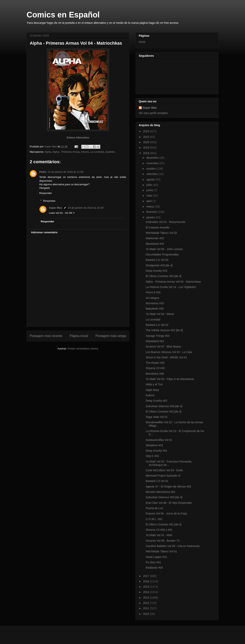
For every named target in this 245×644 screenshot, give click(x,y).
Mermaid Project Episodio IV (163, 476)
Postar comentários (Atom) (83, 349)
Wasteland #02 (155, 244)
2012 (147, 603)
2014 (147, 592)
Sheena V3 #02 (155, 368)
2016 (147, 581)
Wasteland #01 (155, 341)
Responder (46, 193)
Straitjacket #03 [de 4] (159, 265)
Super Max (56, 208)
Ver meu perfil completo (153, 113)
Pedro (43, 172)
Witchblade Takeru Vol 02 (161, 233)
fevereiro (152, 212)
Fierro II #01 (153, 292)
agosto (151, 179)
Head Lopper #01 (156, 557)
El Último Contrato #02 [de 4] (164, 412)
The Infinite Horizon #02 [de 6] (164, 330)
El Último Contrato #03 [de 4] (164, 276)
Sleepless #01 (154, 445)
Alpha (48, 152)
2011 (147, 608)
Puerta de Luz (154, 508)
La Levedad (153, 320)
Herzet (85, 152)
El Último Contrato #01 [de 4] (164, 524)
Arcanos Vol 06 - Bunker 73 (163, 541)
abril (149, 201)
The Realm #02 (155, 363)
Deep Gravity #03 (156, 271)
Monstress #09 (155, 374)
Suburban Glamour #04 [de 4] (164, 406)
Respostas (49, 201)
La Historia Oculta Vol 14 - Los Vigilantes (171, 287)
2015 (147, 587)
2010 (147, 614)
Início (142, 42)
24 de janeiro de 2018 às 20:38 (86, 208)
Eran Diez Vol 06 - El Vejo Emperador (169, 503)
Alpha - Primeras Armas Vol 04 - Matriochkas (173, 282)
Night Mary (152, 390)
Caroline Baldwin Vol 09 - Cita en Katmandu (173, 546)
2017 (147, 576)
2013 (147, 598)
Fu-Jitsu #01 (153, 562)
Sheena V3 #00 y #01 (159, 530)
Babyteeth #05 (155, 309)
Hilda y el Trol (154, 384)
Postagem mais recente (46, 336)
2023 (147, 131)
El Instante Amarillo (158, 227)
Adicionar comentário (44, 232)
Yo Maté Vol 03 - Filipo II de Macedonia (170, 379)
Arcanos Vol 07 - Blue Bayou (163, 346)
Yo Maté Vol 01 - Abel (159, 535)
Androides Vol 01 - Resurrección (166, 222)
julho (150, 185)
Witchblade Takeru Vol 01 (161, 551)
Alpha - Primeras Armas (66, 152)
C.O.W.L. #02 (154, 519)
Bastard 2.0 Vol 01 (157, 481)
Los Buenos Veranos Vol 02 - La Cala (169, 352)
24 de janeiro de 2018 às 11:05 (66, 172)
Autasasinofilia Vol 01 (159, 440)
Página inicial (79, 336)
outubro (151, 169)
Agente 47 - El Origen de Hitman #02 (168, 487)
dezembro (153, 158)
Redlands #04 (154, 568)
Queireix (110, 152)
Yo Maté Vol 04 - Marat (160, 314)
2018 (147, 153)
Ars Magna (152, 298)
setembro (152, 174)
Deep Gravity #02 (156, 401)
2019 (147, 148)
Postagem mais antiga (111, 336)
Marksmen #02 (155, 238)
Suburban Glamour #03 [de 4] (164, 497)
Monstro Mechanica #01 (160, 492)
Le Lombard (97, 152)
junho (150, 190)
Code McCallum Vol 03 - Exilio (164, 470)
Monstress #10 (155, 303)
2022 (147, 137)
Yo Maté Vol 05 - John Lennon (164, 249)
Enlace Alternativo (78, 138)
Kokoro (150, 395)
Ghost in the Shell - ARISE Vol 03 (166, 357)
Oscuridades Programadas (162, 254)
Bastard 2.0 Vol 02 (157, 325)
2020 (147, 142)
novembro (153, 163)
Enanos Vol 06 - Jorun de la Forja (166, 513)
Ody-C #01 (152, 456)
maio (150, 196)
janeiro (151, 217)
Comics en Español (63, 15)
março (151, 206)
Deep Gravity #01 (156, 451)
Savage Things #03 (158, 336)
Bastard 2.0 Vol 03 (157, 260)
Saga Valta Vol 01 (157, 417)
